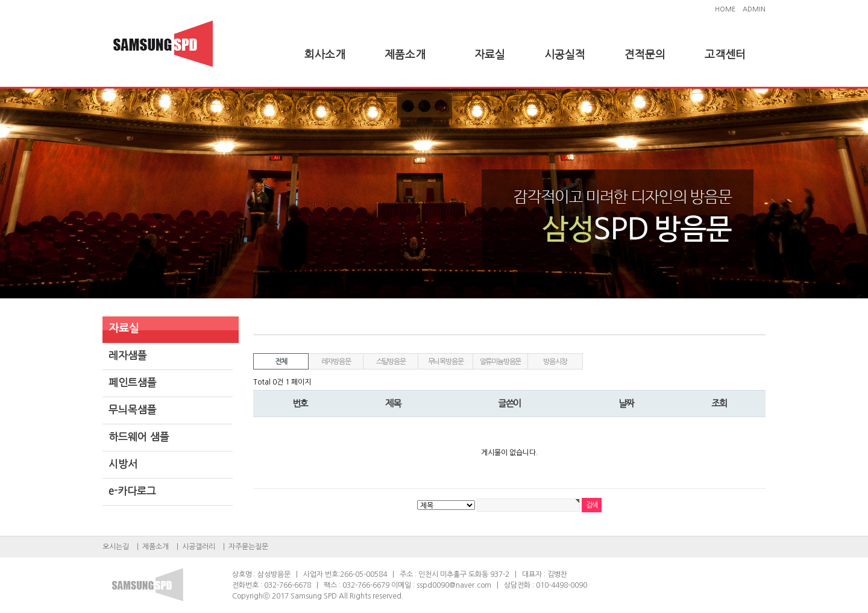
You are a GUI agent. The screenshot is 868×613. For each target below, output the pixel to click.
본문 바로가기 (0, 0)
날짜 (626, 404)
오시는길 (116, 547)
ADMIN (754, 9)
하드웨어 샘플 (139, 437)
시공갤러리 (199, 547)
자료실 (490, 55)
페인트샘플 (133, 382)
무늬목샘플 (133, 410)
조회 (719, 404)
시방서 (123, 464)
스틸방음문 (391, 362)
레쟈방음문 (336, 362)
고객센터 (725, 55)
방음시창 (555, 362)
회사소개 (325, 55)
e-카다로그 (132, 491)
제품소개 (405, 55)
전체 (281, 362)
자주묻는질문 (248, 547)
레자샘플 (128, 355)
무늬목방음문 (446, 362)
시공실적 (565, 55)
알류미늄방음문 (501, 362)
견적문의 (645, 55)
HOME (725, 9)
